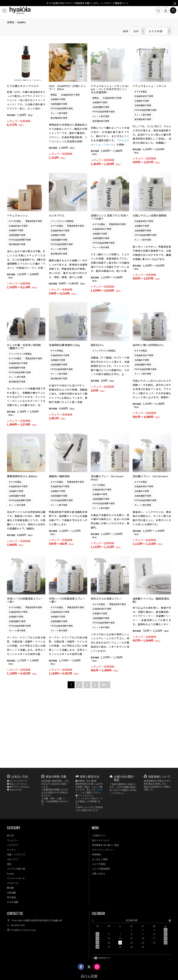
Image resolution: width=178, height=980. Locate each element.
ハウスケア (13, 845)
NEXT (104, 751)
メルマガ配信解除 (101, 869)
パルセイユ (13, 883)
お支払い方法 (20, 776)
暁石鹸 (10, 888)
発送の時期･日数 (56, 776)
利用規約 (96, 854)
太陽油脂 (11, 893)
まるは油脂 (13, 902)
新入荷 (10, 835)
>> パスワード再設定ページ (114, 3)
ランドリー (13, 840)
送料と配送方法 (90, 776)
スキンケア (13, 859)
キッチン (11, 850)
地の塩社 (11, 897)
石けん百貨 (89, 976)
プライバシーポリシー (103, 850)
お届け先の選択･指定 (124, 778)
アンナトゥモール (16, 878)
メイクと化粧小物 (16, 869)
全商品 (11, 88)
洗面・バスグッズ (16, 854)
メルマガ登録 (99, 864)
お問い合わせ (99, 874)
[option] (132, 935)
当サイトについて (101, 840)
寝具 (9, 864)
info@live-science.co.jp (23, 930)
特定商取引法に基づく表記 (105, 845)
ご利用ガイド (99, 835)
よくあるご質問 (100, 859)
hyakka (11, 874)
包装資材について (159, 776)
